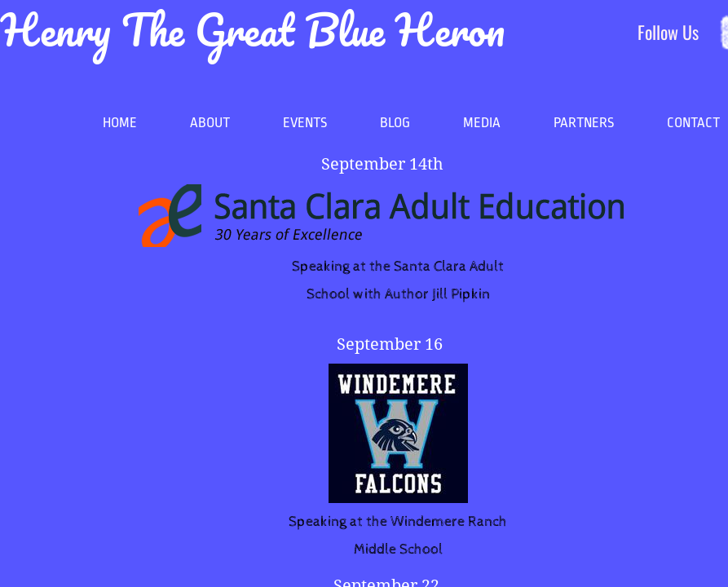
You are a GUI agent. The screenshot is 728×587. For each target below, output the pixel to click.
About (210, 123)
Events (305, 123)
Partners (584, 123)
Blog (395, 123)
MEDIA (482, 123)
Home (120, 123)
